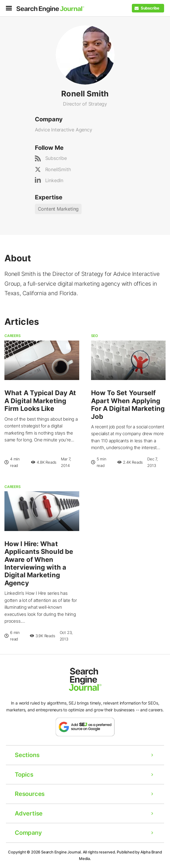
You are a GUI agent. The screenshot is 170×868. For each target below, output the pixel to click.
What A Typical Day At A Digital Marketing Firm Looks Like (40, 401)
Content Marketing (58, 209)
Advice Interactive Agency (64, 130)
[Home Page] (50, 9)
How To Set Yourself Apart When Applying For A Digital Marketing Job (128, 404)
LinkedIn (54, 180)
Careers (13, 336)
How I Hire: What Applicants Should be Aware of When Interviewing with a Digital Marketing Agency (39, 563)
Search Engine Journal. (61, 852)
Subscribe (56, 158)
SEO (94, 336)
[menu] (11, 8)
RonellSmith (58, 169)
